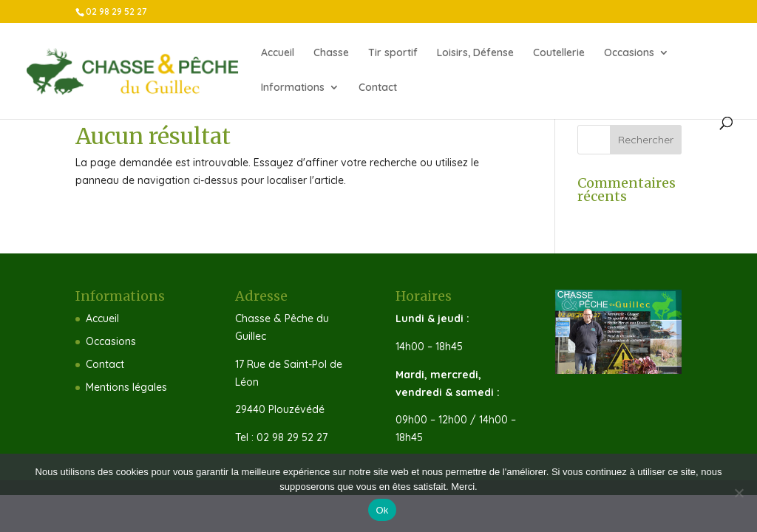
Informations (293, 88)
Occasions (629, 53)
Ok (382, 510)
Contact (378, 88)
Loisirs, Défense (475, 53)
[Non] (739, 493)
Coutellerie (559, 53)
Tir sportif (393, 53)
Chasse (331, 53)
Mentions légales (126, 387)
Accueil (278, 53)
